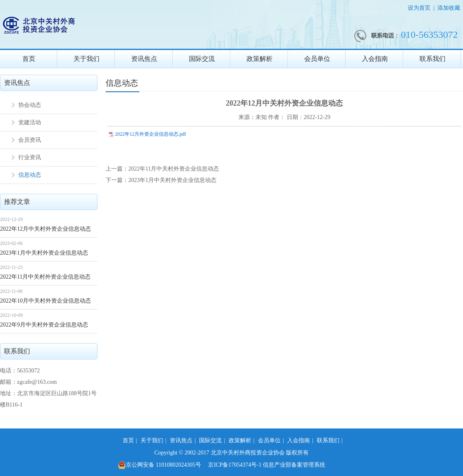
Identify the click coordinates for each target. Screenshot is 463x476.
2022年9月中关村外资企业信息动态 (44, 325)
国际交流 (202, 59)
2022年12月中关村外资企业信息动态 (45, 229)
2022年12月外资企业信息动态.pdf (150, 134)
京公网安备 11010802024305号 (159, 465)
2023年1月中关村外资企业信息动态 (44, 253)
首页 (29, 59)
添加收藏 (449, 8)
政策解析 (260, 59)
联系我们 (433, 59)
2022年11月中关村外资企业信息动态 (45, 277)
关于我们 (87, 59)
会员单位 (317, 59)
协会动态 (30, 105)
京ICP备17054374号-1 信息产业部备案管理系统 (267, 465)
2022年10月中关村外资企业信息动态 (45, 301)
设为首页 (419, 8)
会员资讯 (30, 140)
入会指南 (375, 59)
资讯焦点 (144, 59)
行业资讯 (30, 157)
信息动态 (30, 175)
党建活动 (30, 122)
